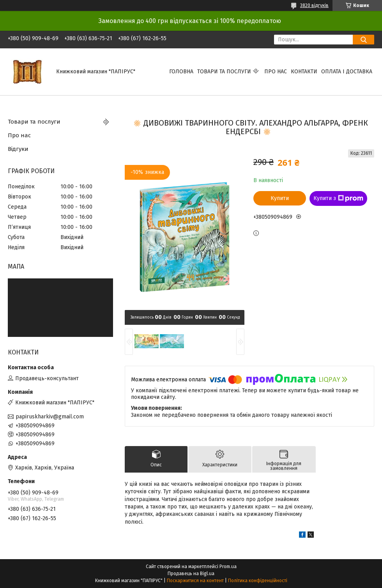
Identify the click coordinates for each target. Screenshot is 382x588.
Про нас (276, 72)
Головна (181, 72)
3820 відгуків (314, 5)
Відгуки (18, 149)
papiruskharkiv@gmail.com (50, 417)
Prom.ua (228, 567)
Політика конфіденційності (258, 581)
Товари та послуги (224, 72)
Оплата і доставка (347, 72)
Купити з (338, 198)
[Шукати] (363, 40)
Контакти (304, 72)
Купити (280, 198)
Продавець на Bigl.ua (191, 574)
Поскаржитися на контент (195, 581)
